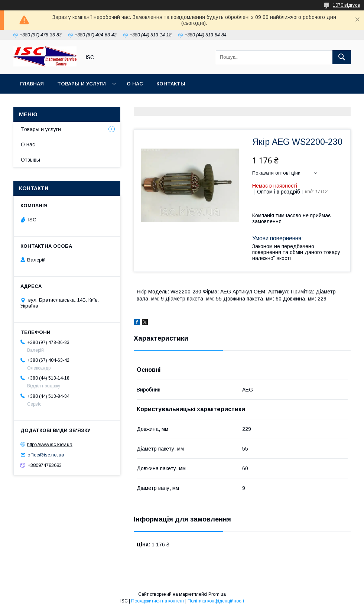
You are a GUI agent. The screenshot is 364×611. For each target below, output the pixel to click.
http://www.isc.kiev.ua (50, 444)
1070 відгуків (347, 5)
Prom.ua (217, 594)
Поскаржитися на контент (158, 601)
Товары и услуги (82, 84)
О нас (135, 84)
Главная (32, 84)
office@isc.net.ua (46, 455)
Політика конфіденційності (216, 601)
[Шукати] (342, 57)
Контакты (171, 84)
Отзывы (30, 160)
